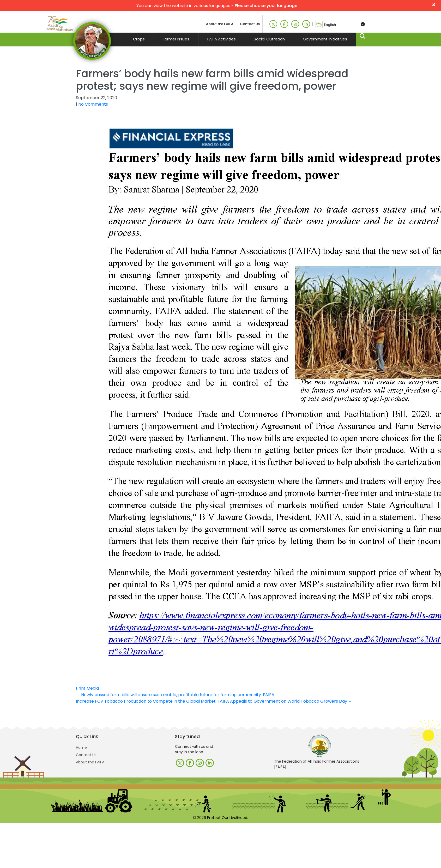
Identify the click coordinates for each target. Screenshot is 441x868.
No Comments (93, 104)
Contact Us (250, 24)
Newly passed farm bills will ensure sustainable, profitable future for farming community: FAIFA (175, 695)
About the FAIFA (220, 24)
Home (81, 748)
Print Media (87, 688)
